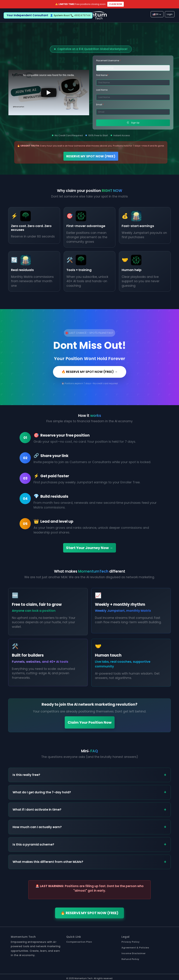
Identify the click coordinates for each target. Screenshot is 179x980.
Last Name (102, 90)
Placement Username (108, 61)
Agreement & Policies (135, 948)
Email (100, 105)
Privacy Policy (130, 942)
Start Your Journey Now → (89, 548)
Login (170, 14)
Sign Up (133, 123)
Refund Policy (130, 959)
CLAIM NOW (116, 4)
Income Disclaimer (134, 953)
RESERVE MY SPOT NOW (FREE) (91, 156)
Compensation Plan (79, 942)
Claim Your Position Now (90, 722)
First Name (102, 75)
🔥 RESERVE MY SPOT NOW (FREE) (89, 913)
